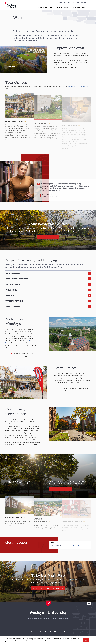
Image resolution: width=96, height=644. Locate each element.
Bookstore (67, 624)
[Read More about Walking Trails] (48, 284)
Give (78, 3)
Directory (28, 624)
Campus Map (38, 624)
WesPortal (49, 624)
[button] (89, 7)
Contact (20, 624)
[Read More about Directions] (48, 290)
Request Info (62, 3)
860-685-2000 (64, 619)
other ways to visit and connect (78, 87)
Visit (69, 3)
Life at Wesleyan (75, 7)
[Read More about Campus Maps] (48, 273)
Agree (86, 640)
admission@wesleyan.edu (71, 546)
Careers (59, 624)
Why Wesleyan (42, 7)
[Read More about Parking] (48, 295)
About (84, 7)
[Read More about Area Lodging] (48, 307)
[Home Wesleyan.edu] (15, 6)
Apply (73, 3)
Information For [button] (86, 3)
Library (76, 624)
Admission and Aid (63, 7)
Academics (52, 7)
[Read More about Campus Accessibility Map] (48, 279)
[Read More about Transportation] (48, 301)
